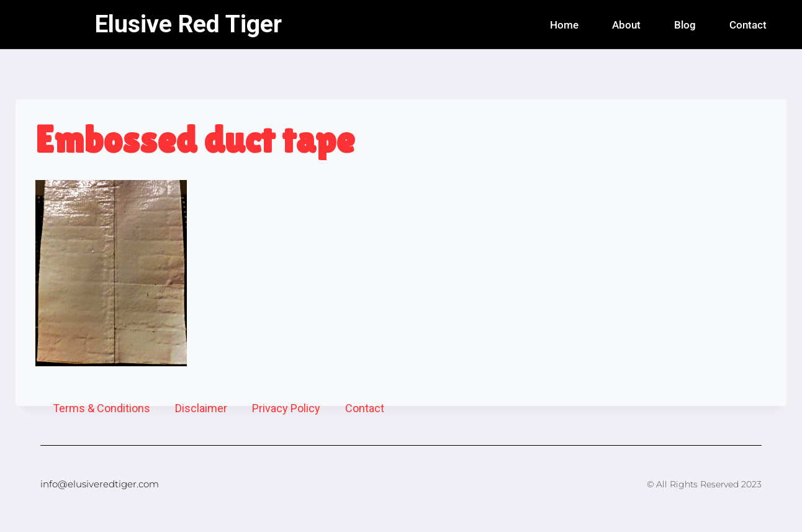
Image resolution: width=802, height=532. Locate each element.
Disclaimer (201, 408)
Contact (748, 25)
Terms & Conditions (101, 408)
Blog (685, 25)
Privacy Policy (286, 408)
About (626, 25)
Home (564, 25)
